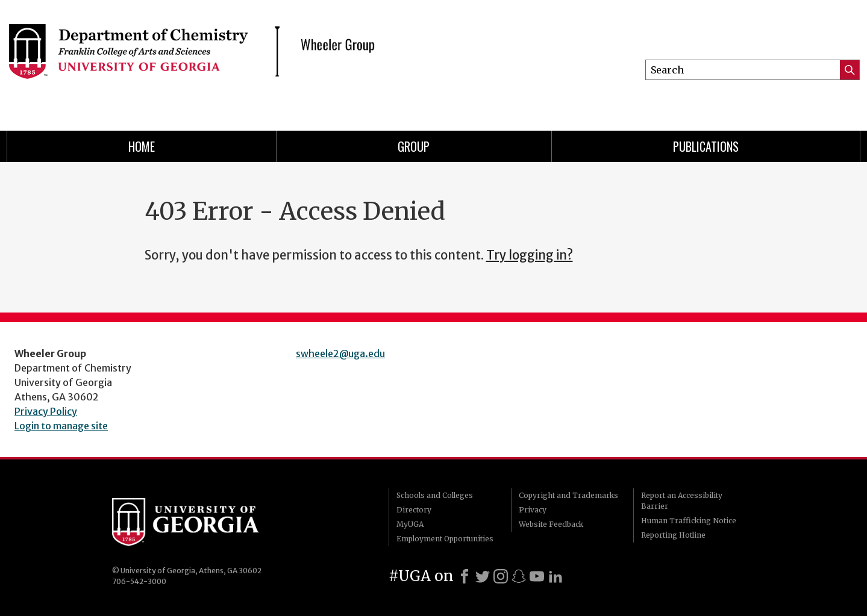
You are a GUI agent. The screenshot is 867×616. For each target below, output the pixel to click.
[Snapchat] (519, 576)
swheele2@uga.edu (340, 353)
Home (142, 146)
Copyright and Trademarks (568, 495)
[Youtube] (537, 576)
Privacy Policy (46, 411)
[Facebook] (465, 576)
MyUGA (410, 524)
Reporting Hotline (673, 535)
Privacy (533, 510)
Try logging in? (530, 255)
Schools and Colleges (435, 495)
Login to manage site (61, 426)
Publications (706, 146)
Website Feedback (551, 524)
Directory (414, 510)
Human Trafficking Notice (689, 521)
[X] (483, 576)
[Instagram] (501, 576)
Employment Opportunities (445, 539)
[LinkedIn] (556, 576)
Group (414, 146)
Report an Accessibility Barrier (682, 501)
